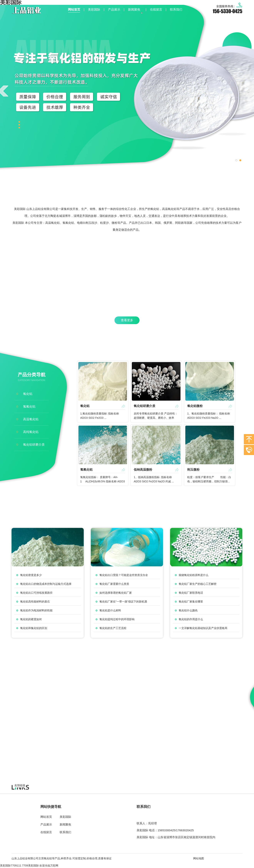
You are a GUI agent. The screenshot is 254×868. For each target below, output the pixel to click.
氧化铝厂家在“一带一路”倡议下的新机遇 (123, 602)
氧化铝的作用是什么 (191, 619)
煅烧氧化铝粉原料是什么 (194, 575)
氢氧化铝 (29, 407)
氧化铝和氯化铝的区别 (34, 628)
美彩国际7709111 (11, 866)
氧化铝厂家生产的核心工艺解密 (198, 584)
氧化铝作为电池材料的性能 (36, 610)
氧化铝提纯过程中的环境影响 (117, 619)
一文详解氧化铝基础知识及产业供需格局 (203, 628)
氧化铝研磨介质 (34, 445)
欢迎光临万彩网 (49, 866)
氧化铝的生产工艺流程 (113, 628)
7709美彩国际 (30, 866)
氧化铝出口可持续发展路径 (36, 593)
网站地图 (199, 858)
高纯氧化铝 (31, 432)
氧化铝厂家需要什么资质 (114, 584)
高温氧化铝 (31, 419)
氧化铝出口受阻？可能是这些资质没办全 (124, 575)
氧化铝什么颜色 (188, 610)
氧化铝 (28, 394)
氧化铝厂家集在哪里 (191, 602)
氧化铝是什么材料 (110, 610)
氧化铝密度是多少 (31, 575)
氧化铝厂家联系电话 (191, 593)
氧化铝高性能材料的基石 (35, 602)
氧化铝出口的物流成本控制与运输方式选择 (46, 584)
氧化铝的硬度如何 (31, 619)
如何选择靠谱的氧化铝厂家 (116, 593)
